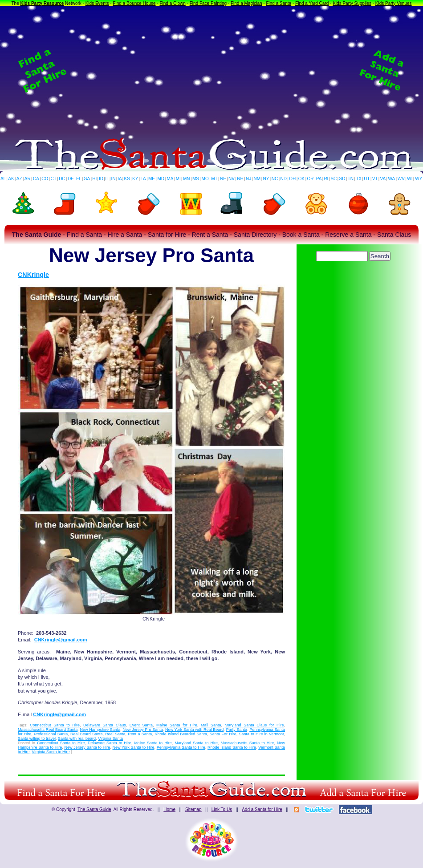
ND (284, 179)
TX (359, 179)
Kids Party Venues (394, 3)
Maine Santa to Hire (153, 743)
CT (54, 179)
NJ (248, 179)
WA (392, 179)
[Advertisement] (211, 71)
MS (196, 179)
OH (292, 179)
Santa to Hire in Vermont (261, 734)
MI (178, 179)
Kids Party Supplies (352, 3)
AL (3, 179)
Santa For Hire (223, 734)
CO (45, 179)
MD (161, 179)
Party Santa (237, 730)
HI (94, 179)
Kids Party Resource (42, 3)
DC (62, 179)
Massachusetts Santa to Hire (248, 743)
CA (36, 179)
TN (351, 179)
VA (383, 179)
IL (107, 179)
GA (87, 179)
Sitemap (193, 809)
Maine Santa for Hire (177, 725)
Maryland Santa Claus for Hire (254, 725)
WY (419, 179)
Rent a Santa (140, 734)
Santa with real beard (77, 738)
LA (143, 179)
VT (375, 179)
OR (311, 179)
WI (410, 179)
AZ (19, 179)
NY (266, 179)
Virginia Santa (110, 738)
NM (257, 179)
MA (170, 179)
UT (367, 179)
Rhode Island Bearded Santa (181, 734)
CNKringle (33, 275)
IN (113, 179)
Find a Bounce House (134, 3)
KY (135, 179)
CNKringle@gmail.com (61, 640)
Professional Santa (51, 734)
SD (342, 179)
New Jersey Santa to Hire (87, 747)
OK (301, 179)
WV (401, 179)
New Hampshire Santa (100, 730)
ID (101, 179)
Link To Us (222, 809)
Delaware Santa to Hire (110, 743)
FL (79, 179)
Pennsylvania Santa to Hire (181, 747)
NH (240, 179)
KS (127, 179)
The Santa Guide (94, 809)
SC (334, 179)
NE (223, 179)
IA (120, 179)
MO (205, 179)
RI (326, 179)
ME (152, 179)
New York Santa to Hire (134, 747)
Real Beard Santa (87, 734)
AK (11, 179)
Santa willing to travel (37, 738)
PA (319, 179)
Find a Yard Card (312, 3)
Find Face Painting (208, 3)
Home (169, 809)
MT (214, 179)
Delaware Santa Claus (105, 725)
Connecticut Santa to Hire (55, 725)
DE (71, 179)
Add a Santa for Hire (262, 809)
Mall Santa (211, 725)
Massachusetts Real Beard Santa (48, 730)
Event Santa (141, 725)
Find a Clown (172, 3)
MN (187, 179)
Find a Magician (246, 3)
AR (28, 179)
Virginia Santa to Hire (51, 752)
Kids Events (97, 3)
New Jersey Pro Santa (142, 730)
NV (232, 179)
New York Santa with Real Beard (194, 730)
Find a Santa (279, 3)
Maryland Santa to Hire (196, 743)
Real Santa (115, 734)
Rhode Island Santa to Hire (232, 747)
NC (275, 179)
